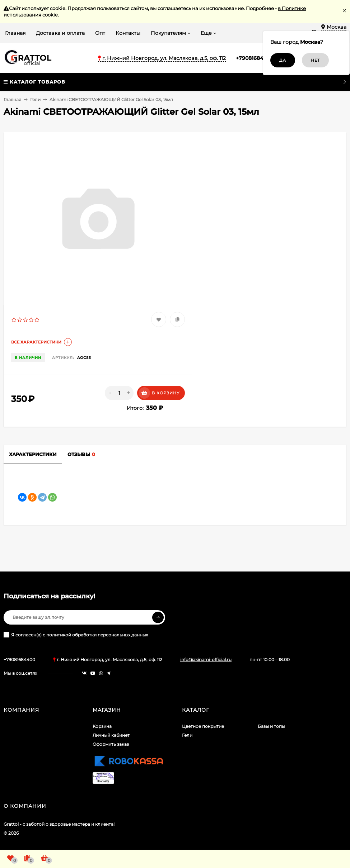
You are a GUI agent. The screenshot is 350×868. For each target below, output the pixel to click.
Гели (35, 99)
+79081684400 (255, 58)
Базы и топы (271, 726)
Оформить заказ (111, 744)
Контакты (128, 33)
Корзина (102, 726)
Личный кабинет (111, 735)
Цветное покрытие (203, 726)
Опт (100, 33)
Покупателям (168, 33)
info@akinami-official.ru (206, 660)
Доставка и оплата (60, 33)
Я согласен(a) (76, 635)
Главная (15, 33)
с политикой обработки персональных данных (95, 635)
